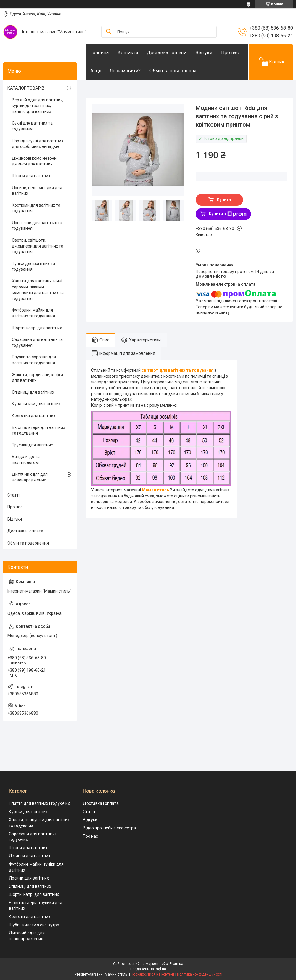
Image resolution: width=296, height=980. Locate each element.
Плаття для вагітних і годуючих (39, 803)
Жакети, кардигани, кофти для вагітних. (37, 378)
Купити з (228, 214)
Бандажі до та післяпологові (26, 459)
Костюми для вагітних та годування (36, 208)
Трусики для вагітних (32, 445)
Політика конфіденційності (200, 974)
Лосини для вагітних (29, 878)
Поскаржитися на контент (153, 974)
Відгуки (204, 53)
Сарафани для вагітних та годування (37, 342)
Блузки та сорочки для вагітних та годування (34, 360)
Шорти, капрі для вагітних (37, 328)
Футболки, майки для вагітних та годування (33, 313)
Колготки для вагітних (34, 416)
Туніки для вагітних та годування (33, 266)
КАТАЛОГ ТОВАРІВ (26, 88)
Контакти (128, 53)
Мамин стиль (155, 490)
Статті (13, 495)
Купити (224, 199)
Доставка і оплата (167, 53)
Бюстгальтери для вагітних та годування (38, 430)
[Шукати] (109, 32)
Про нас (230, 53)
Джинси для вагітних (30, 856)
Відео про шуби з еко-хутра (109, 828)
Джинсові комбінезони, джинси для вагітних (35, 161)
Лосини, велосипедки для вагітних (37, 191)
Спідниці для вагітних (33, 392)
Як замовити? (125, 71)
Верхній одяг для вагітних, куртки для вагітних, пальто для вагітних (38, 106)
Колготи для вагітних (30, 917)
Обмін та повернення (173, 71)
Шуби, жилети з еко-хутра (34, 925)
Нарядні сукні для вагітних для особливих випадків (38, 144)
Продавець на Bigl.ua (148, 969)
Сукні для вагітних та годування (32, 126)
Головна (99, 53)
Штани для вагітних (31, 176)
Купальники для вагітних (36, 404)
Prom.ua (176, 964)
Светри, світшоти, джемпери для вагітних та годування (38, 246)
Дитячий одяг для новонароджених (30, 477)
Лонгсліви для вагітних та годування (37, 226)
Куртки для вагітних (28, 812)
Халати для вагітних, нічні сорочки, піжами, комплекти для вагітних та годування (38, 290)
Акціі (96, 71)
